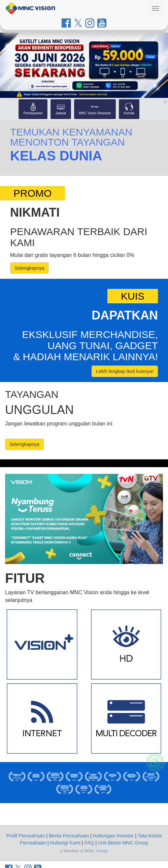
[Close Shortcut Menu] (165, 102)
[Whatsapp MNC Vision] (155, 799)
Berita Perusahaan (69, 836)
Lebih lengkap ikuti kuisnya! (125, 371)
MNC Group (96, 851)
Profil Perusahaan (26, 836)
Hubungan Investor (113, 836)
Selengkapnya (29, 268)
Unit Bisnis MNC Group (123, 843)
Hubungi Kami (65, 843)
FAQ (89, 843)
